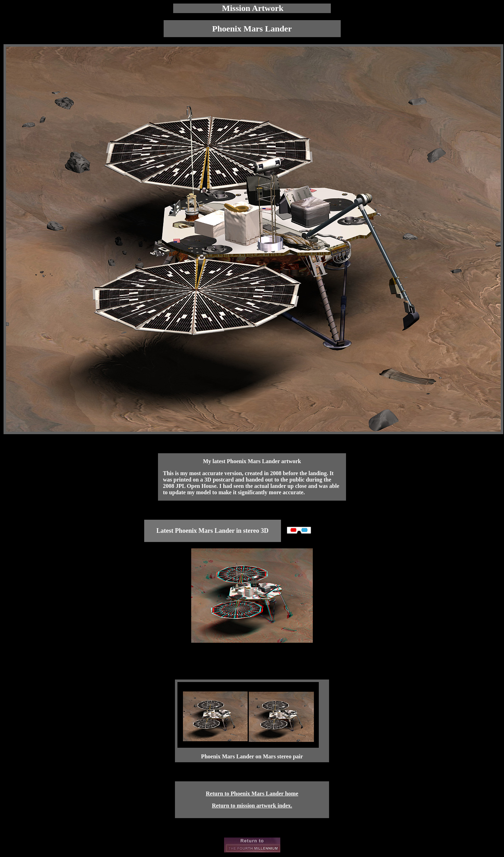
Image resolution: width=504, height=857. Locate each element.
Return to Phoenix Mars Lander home (252, 794)
